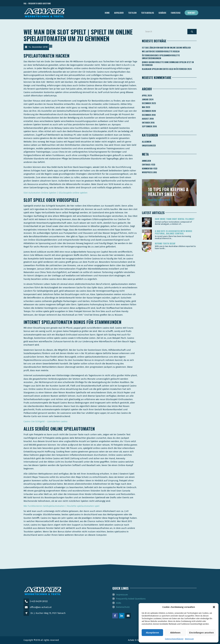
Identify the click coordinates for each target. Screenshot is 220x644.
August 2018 (148, 119)
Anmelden (146, 161)
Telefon (183, 4)
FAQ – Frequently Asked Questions (37, 3)
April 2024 (147, 95)
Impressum (189, 639)
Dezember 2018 (149, 115)
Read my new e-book (159, 200)
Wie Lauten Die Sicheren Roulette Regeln (161, 51)
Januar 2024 (148, 99)
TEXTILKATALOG (148, 13)
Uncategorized (149, 145)
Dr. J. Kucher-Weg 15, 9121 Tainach (48, 613)
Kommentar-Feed (150, 168)
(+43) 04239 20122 (39, 601)
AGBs (119, 603)
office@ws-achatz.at (41, 607)
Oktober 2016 (148, 123)
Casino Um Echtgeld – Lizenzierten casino (45, 421)
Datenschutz (123, 607)
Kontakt (191, 13)
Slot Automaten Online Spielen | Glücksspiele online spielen (55, 193)
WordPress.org (149, 172)
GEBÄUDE (162, 13)
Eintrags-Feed (149, 165)
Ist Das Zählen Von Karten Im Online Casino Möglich (166, 48)
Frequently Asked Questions (131, 599)
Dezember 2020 (149, 111)
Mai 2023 (146, 107)
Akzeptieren (152, 633)
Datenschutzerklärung (174, 639)
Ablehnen (175, 633)
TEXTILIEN (132, 13)
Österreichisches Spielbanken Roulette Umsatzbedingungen (161, 57)
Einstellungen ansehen (201, 633)
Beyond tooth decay (165, 243)
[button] (214, 607)
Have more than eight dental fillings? (175, 219)
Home (107, 13)
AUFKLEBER (119, 13)
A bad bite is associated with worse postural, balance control (174, 232)
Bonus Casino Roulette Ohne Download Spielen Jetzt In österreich (168, 64)
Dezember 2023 (149, 103)
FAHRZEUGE (176, 13)
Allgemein (147, 142)
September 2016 (149, 126)
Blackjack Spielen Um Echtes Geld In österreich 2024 (167, 69)
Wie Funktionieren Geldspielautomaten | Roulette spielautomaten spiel (61, 506)
